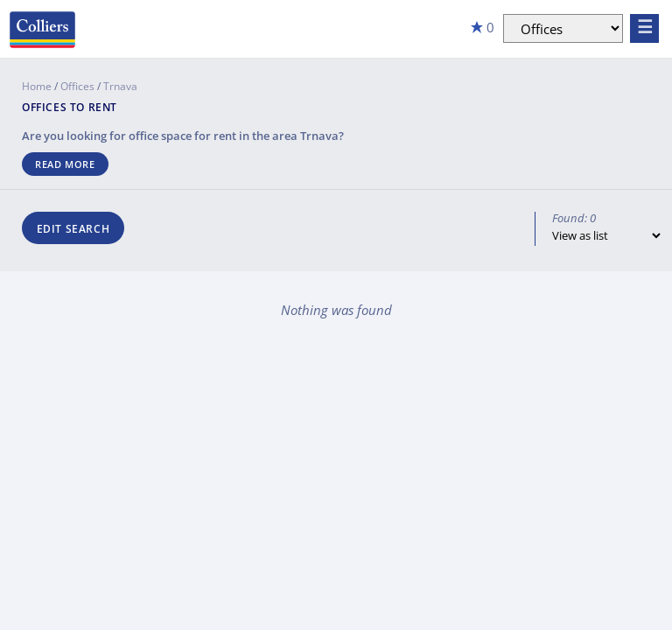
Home (37, 86)
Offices (77, 86)
